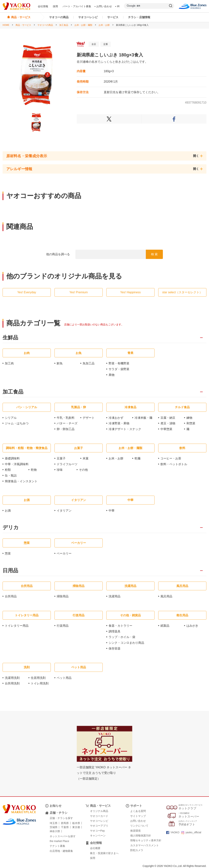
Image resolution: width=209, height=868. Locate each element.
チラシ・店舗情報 (139, 17)
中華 (112, 511)
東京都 (76, 827)
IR (117, 6)
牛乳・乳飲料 (66, 418)
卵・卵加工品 (66, 429)
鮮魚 (60, 363)
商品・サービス (23, 25)
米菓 (86, 458)
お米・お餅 (104, 25)
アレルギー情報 (19, 169)
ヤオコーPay (97, 831)
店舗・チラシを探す (61, 818)
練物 (189, 418)
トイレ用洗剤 (40, 683)
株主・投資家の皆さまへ (104, 853)
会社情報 (43, 6)
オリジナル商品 (99, 811)
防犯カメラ (137, 850)
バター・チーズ (67, 423)
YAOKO (173, 832)
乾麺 (137, 458)
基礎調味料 (12, 458)
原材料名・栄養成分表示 (27, 156)
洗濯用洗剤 (12, 678)
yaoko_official (191, 832)
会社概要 (95, 848)
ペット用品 (64, 678)
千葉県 (65, 827)
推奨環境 (135, 831)
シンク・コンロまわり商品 (126, 643)
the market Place (59, 841)
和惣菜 (191, 423)
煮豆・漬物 (168, 423)
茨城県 (54, 827)
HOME (6, 25)
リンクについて (139, 826)
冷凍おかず (116, 418)
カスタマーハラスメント (145, 845)
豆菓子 (61, 458)
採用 (55, 6)
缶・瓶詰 (11, 475)
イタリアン (64, 511)
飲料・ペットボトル (174, 464)
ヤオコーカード (99, 816)
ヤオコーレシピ (88, 17)
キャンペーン (98, 836)
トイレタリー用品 (17, 626)
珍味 (60, 470)
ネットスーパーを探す (63, 836)
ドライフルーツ (67, 464)
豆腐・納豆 (168, 418)
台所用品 (11, 596)
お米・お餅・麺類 (83, 25)
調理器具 (115, 631)
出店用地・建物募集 (61, 851)
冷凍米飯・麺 (143, 418)
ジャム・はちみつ (17, 423)
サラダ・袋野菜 (119, 369)
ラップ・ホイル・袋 (122, 637)
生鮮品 (10, 338)
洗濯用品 (115, 596)
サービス (113, 17)
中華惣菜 (166, 429)
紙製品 (165, 626)
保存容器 (115, 648)
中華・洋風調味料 (17, 464)
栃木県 (76, 823)
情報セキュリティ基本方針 (146, 840)
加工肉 (9, 363)
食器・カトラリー (120, 626)
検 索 (154, 254)
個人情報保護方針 (141, 836)
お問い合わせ (103, 6)
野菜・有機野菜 (119, 363)
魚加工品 (89, 363)
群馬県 (65, 823)
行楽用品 (63, 626)
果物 (112, 375)
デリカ (11, 528)
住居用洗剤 (38, 678)
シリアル (11, 418)
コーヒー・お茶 (171, 458)
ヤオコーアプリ (99, 826)
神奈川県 (55, 831)
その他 (83, 470)
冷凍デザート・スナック (125, 429)
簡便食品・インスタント (21, 481)
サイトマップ (138, 816)
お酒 (8, 511)
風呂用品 (166, 596)
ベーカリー (64, 553)
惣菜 (8, 553)
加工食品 (64, 25)
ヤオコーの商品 (59, 17)
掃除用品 (63, 596)
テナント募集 (57, 846)
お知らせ (56, 806)
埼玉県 (54, 823)
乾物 (34, 470)
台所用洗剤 (12, 683)
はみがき (192, 626)
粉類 (8, 470)
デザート (89, 418)
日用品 (10, 571)
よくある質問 (138, 811)
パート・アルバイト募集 (77, 6)
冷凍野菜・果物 (119, 423)
